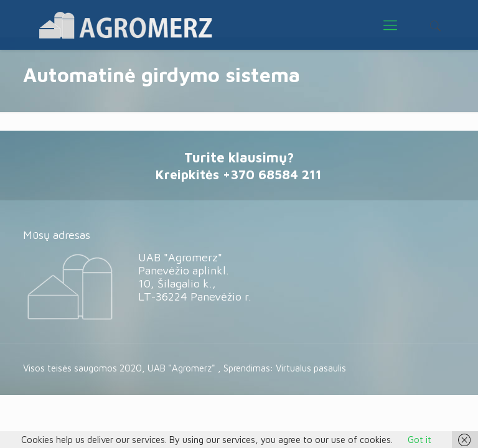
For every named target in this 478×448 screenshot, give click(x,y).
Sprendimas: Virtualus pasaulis (285, 368)
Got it (419, 440)
